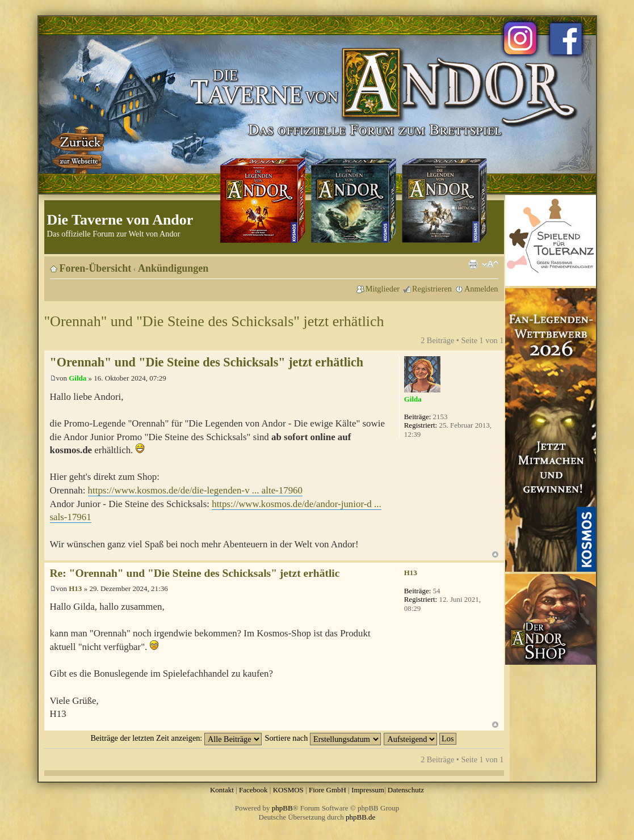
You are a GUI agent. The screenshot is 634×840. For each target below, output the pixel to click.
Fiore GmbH (328, 790)
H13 (75, 588)
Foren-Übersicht (96, 268)
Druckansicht (473, 264)
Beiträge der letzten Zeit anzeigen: (176, 738)
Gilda (77, 378)
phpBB (282, 808)
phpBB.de (360, 817)
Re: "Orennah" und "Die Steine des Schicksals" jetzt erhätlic (195, 573)
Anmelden (481, 289)
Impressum (368, 790)
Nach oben (495, 554)
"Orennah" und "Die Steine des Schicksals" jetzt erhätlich (214, 321)
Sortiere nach (323, 738)
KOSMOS (288, 790)
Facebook (253, 790)
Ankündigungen (173, 268)
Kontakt (222, 790)
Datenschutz (406, 790)
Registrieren (432, 289)
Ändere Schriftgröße (490, 264)
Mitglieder (383, 289)
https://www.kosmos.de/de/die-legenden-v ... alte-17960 (195, 490)
